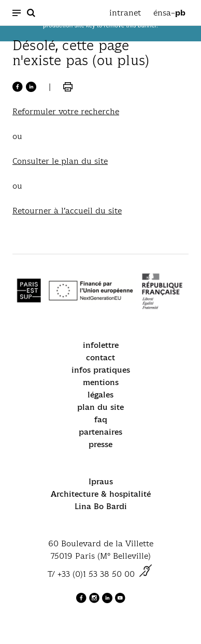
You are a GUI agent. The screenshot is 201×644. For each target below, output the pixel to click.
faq (101, 419)
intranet (125, 13)
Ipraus (101, 481)
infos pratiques (101, 370)
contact (101, 357)
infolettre (101, 345)
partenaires (101, 432)
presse (101, 444)
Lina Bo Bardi (101, 506)
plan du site (101, 407)
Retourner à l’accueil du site (67, 211)
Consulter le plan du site (60, 161)
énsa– (169, 13)
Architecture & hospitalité (101, 494)
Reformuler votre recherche (66, 111)
